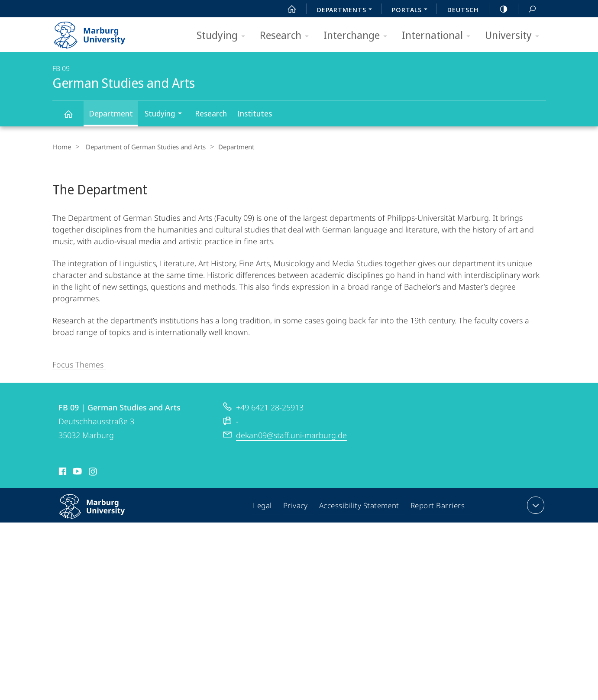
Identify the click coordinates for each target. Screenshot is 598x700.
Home (61, 147)
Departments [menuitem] (347, 10)
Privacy (297, 506)
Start (287, 9)
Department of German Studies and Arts (142, 147)
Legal (265, 506)
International (439, 36)
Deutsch (463, 10)
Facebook (62, 472)
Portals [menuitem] (412, 10)
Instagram (93, 472)
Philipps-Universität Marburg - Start (99, 32)
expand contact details (535, 505)
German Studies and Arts (73, 118)
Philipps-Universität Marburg (101, 513)
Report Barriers (438, 506)
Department (111, 113)
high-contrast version (499, 9)
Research (287, 36)
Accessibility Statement (360, 506)
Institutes (255, 113)
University (515, 36)
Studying (224, 36)
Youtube (76, 472)
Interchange (358, 36)
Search (527, 9)
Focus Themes (79, 364)
